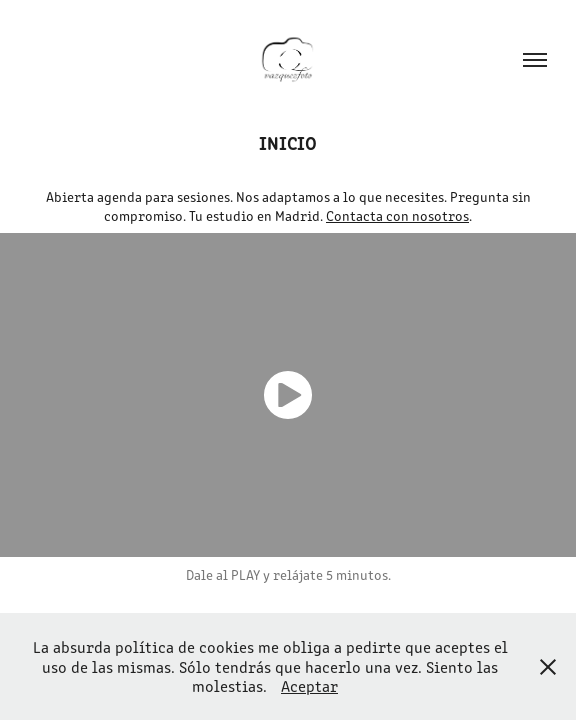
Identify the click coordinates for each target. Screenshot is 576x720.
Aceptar (309, 685)
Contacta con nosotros (397, 215)
